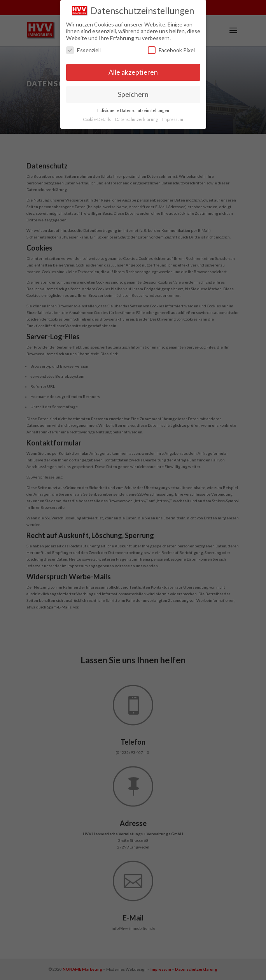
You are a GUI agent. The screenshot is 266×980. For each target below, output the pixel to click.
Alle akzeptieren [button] (133, 71)
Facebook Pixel (171, 48)
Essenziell (83, 48)
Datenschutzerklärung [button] (137, 117)
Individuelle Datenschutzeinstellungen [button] (133, 109)
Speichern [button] (133, 93)
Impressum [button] (173, 117)
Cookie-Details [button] (97, 117)
